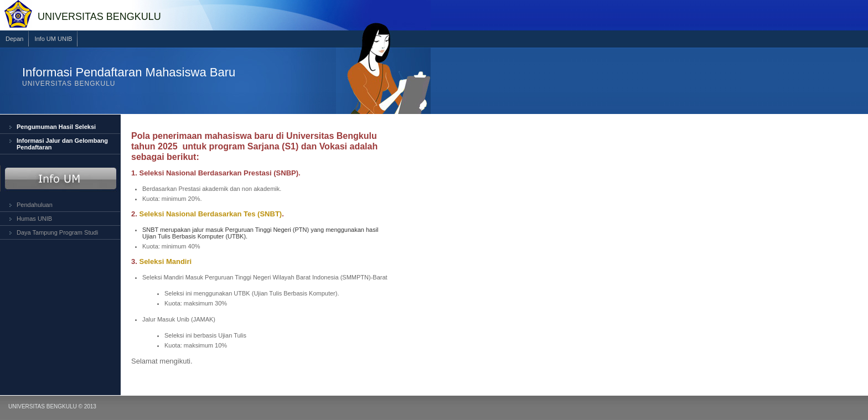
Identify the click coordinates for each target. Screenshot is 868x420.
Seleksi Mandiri (165, 261)
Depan (14, 39)
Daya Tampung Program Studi (57, 232)
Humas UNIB (34, 219)
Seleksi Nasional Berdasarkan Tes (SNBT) (210, 214)
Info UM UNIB (53, 39)
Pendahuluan (35, 205)
